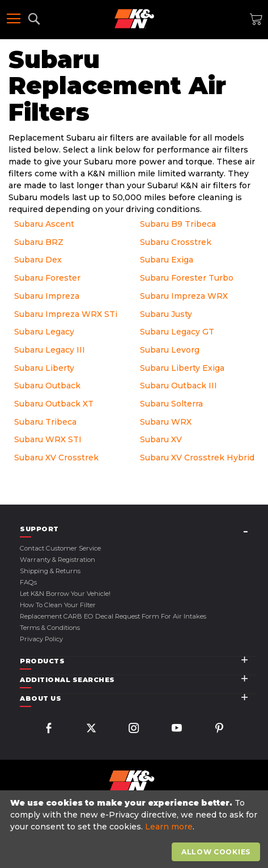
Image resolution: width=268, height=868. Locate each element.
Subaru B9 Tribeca (178, 224)
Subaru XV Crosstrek (56, 458)
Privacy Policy (41, 639)
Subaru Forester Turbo (187, 278)
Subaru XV (161, 439)
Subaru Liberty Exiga (182, 368)
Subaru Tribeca (45, 422)
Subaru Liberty (44, 368)
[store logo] (134, 19)
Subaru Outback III (178, 386)
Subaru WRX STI (48, 439)
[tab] (138, 529)
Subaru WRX (166, 422)
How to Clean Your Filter (58, 605)
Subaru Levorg (170, 350)
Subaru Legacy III (50, 350)
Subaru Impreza (47, 296)
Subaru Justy (166, 314)
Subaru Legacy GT (177, 332)
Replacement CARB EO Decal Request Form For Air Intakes (113, 616)
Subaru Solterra (171, 404)
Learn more (169, 827)
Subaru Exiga (167, 260)
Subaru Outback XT (54, 404)
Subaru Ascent (44, 224)
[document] (135, 829)
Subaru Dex (38, 260)
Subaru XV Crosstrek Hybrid (197, 458)
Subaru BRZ (39, 242)
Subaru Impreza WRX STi (66, 314)
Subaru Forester (47, 278)
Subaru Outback (47, 386)
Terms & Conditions (50, 628)
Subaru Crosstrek (176, 242)
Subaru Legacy (44, 332)
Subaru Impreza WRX (184, 296)
